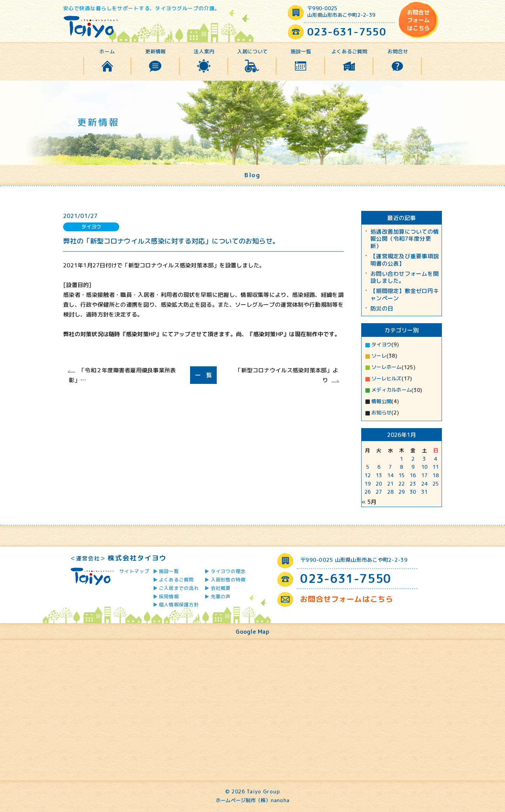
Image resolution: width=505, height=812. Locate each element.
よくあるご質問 (349, 52)
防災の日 (382, 309)
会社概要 (221, 588)
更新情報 (156, 52)
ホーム (107, 52)
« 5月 (369, 502)
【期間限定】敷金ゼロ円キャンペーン (405, 295)
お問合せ (398, 52)
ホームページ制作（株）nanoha (252, 800)
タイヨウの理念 (228, 571)
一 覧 (204, 375)
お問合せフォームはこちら (419, 20)
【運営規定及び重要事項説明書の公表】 (405, 260)
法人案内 (204, 52)
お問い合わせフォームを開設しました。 (405, 278)
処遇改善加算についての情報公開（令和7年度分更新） (405, 239)
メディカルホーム (391, 390)
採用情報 (169, 596)
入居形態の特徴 (228, 580)
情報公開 (381, 401)
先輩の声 (221, 596)
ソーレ (379, 356)
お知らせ (381, 413)
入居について (252, 52)
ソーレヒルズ (386, 379)
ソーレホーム (386, 367)
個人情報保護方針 (179, 604)
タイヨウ (381, 345)
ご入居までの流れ (179, 588)
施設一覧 (301, 52)
